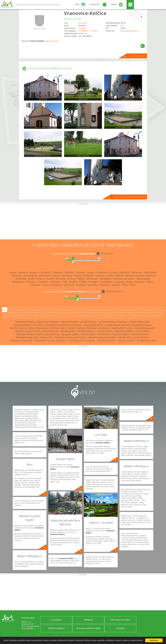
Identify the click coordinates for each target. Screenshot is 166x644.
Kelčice (48, 41)
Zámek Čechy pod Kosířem (102, 337)
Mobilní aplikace (56, 628)
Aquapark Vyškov (70, 334)
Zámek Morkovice (106, 340)
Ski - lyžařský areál (64, 310)
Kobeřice (150, 276)
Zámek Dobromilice (139, 322)
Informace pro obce (121, 620)
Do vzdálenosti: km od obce (74, 253)
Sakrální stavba (155, 315)
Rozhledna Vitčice (124, 331)
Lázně (73, 315)
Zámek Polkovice (86, 331)
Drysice (56, 276)
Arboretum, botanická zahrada (129, 310)
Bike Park (99, 315)
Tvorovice (35, 285)
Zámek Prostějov (76, 328)
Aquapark (38, 310)
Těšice (150, 282)
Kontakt (121, 628)
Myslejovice (106, 279)
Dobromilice (150, 272)
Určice (45, 285)
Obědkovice (18, 282)
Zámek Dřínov (52, 334)
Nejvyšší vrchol (85, 315)
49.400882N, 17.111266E (88, 31)
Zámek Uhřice (142, 331)
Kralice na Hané (36, 279)
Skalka (129, 282)
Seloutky (120, 282)
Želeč (125, 285)
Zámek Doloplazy (22, 325)
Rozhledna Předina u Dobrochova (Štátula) (37, 322)
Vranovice (55, 41)
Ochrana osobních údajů (88, 628)
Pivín (65, 282)
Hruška (110, 276)
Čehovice (80, 272)
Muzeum (124, 315)
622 (122, 26)
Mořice (82, 279)
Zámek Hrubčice (18, 328)
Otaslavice (43, 282)
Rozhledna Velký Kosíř (27, 337)
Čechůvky (69, 272)
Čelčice (90, 272)
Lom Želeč (38, 325)
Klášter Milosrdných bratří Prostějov (47, 328)
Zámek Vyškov (88, 334)
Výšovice (116, 285)
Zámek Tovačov (105, 331)
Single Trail (112, 315)
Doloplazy (16, 276)
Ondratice (31, 282)
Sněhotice (140, 282)
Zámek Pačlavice (140, 334)
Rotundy (52, 315)
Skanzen (79, 310)
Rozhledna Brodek (146, 340)
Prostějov (82, 28)
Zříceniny (18, 315)
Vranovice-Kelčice (85, 13)
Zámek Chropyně (126, 340)
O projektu (56, 620)
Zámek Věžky (125, 337)
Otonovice (55, 282)
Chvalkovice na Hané (107, 272)
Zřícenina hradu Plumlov (28, 331)
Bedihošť (23, 272)
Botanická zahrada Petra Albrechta (64, 325)
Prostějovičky (107, 282)
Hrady (160, 310)
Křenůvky (60, 279)
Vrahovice (81, 285)
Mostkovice (93, 279)
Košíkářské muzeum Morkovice (51, 340)
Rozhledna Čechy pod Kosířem (71, 337)
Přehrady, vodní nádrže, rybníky (99, 310)
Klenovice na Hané (134, 276)
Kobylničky (21, 279)
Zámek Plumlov (51, 331)
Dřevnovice (45, 276)
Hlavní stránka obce (138, 56)
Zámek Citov (47, 337)
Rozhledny (150, 310)
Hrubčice (100, 276)
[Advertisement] (83, 222)
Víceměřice (56, 285)
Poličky (83, 282)
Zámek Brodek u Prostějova (113, 322)
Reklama (88, 620)
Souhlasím (154, 640)
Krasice (50, 279)
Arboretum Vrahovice (98, 328)
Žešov (133, 285)
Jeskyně (63, 315)
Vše (5, 310)
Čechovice (57, 272)
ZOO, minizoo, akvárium (20, 310)
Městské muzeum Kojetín (30, 334)
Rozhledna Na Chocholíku (82, 340)
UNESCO (49, 310)
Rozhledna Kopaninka (21, 340)
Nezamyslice (143, 279)
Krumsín (72, 279)
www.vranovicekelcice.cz (130, 31)
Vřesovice (105, 285)
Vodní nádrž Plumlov (122, 328)
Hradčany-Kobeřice (84, 276)
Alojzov (13, 272)
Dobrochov (137, 272)
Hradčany (67, 276)
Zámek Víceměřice (93, 325)
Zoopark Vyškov (121, 334)
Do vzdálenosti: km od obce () (71, 291)
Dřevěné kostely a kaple (35, 315)
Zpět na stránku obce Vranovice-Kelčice (130, 197)
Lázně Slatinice (141, 337)
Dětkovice (124, 272)
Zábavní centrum (138, 315)
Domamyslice (30, 276)
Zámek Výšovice (89, 322)
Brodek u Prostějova (40, 272)
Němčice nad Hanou (124, 279)
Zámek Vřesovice (70, 322)
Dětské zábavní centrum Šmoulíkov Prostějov (128, 325)
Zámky (7, 315)
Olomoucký (83, 23)
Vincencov (69, 285)
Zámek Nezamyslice (145, 328)
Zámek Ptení (104, 334)
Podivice (73, 282)
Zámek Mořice (68, 331)
